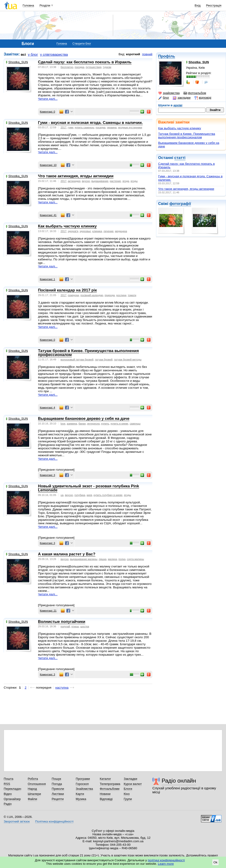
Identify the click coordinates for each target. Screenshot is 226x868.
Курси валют (133, 784)
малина (112, 559)
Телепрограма (110, 784)
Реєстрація (214, 5)
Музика (81, 799)
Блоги (128, 789)
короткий (133, 54)
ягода (126, 181)
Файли (33, 799)
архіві (178, 105)
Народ (32, 789)
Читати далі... (48, 99)
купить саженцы (85, 127)
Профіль (167, 56)
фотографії (180, 204)
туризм (107, 67)
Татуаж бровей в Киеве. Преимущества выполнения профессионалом (187, 136)
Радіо (8, 804)
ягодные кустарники (130, 127)
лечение (108, 231)
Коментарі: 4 (47, 408)
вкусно (86, 181)
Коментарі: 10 (48, 165)
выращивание (100, 181)
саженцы (135, 424)
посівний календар (92, 295)
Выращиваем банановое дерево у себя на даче (84, 419)
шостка (85, 626)
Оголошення (37, 784)
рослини (121, 295)
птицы (75, 626)
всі (23, 54)
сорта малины (135, 559)
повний (147, 54)
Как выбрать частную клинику (180, 128)
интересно (94, 424)
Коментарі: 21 (48, 611)
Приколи (58, 789)
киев (89, 495)
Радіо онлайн (179, 781)
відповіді (203, 98)
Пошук (56, 779)
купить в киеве (119, 424)
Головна (28, 5)
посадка (100, 127)
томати (132, 295)
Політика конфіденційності (54, 821)
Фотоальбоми (110, 789)
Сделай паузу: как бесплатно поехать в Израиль (85, 62)
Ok (215, 862)
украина (112, 127)
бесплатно (67, 67)
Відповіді (106, 799)
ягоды (134, 181)
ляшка (102, 559)
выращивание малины (84, 559)
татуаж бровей (104, 360)
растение (115, 181)
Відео (8, 794)
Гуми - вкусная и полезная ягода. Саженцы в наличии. (90, 123)
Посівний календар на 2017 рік (67, 290)
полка (122, 559)
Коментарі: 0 (47, 112)
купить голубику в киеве (108, 495)
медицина (121, 231)
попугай (65, 626)
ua (62, 495)
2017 (64, 127)
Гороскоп (82, 784)
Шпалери (34, 794)
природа (110, 295)
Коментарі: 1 (47, 279)
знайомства (169, 93)
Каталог (105, 779)
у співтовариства (54, 54)
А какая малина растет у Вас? (67, 554)
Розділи (45, 5)
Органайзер (12, 799)
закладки (182, 98)
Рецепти (58, 799)
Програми (83, 779)
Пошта (8, 779)
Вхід (198, 5)
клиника (97, 231)
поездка (79, 67)
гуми (71, 127)
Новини (105, 794)
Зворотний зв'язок (17, 821)
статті (180, 158)
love (63, 424)
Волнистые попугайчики (62, 622)
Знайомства (84, 789)
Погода (57, 784)
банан (82, 424)
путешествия (94, 67)
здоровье (85, 231)
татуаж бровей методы (128, 360)
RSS (7, 784)
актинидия (74, 181)
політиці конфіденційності (166, 860)
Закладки (130, 779)
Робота (33, 779)
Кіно (127, 794)
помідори (73, 295)
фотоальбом (195, 93)
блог (164, 98)
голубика (80, 495)
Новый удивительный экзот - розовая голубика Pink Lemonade (89, 488)
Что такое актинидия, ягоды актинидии (186, 189)
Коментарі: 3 (47, 475)
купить (105, 424)
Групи (128, 799)
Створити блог (82, 44)
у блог (33, 54)
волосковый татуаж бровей (77, 360)
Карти (80, 794)
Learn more (166, 864)
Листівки (58, 794)
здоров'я (73, 231)
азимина (72, 424)
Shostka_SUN (17, 62)
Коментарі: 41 (48, 215)
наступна (62, 688)
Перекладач (12, 789)
